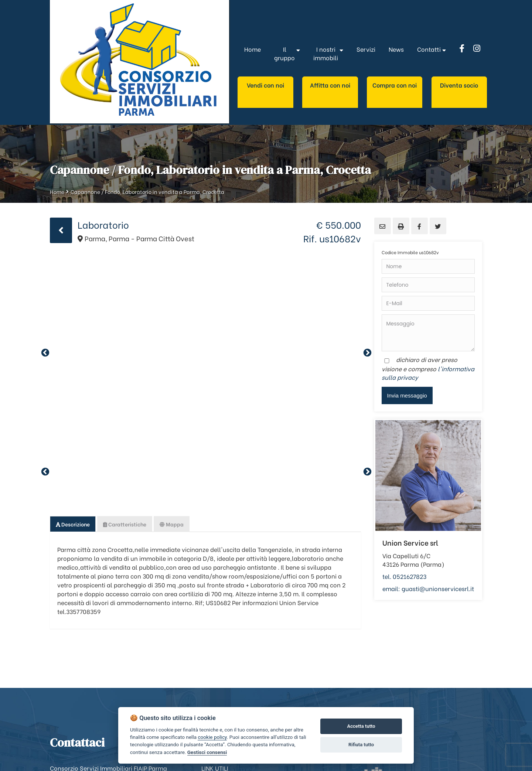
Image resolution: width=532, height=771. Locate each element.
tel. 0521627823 (404, 576)
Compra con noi (395, 85)
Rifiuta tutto (361, 745)
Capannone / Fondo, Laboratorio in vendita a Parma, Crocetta (147, 192)
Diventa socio (459, 85)
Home (57, 192)
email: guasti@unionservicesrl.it (428, 588)
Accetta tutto (361, 726)
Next (366, 352)
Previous (44, 352)
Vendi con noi (265, 85)
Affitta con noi (330, 85)
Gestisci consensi (207, 752)
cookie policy (212, 737)
